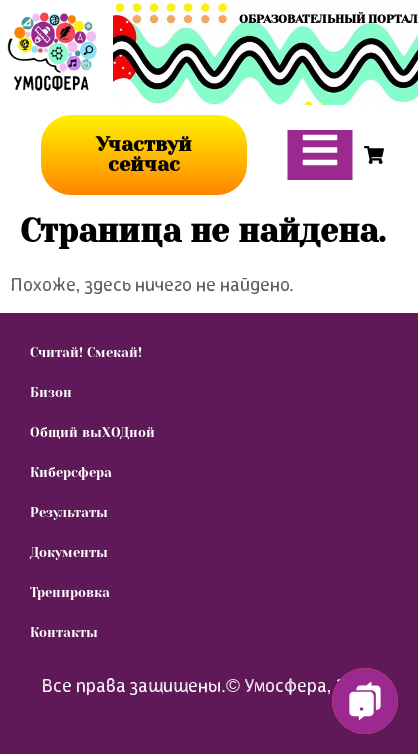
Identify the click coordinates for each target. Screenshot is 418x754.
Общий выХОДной (92, 432)
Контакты (64, 632)
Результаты (69, 512)
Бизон (51, 392)
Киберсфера (71, 472)
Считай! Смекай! (86, 352)
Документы (69, 552)
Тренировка (70, 592)
